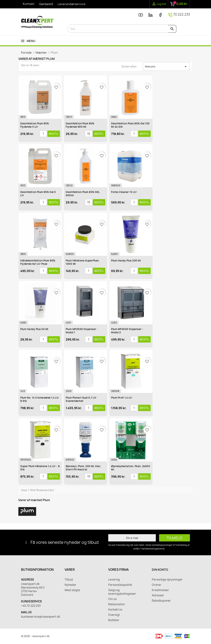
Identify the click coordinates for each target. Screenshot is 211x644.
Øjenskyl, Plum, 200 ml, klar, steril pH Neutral (83, 468)
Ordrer (157, 585)
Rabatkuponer (161, 601)
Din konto (160, 570)
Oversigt (114, 615)
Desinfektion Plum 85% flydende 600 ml (80, 125)
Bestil (54, 134)
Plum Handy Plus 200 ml (126, 261)
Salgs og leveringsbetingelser (122, 592)
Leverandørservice (72, 4)
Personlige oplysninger (167, 580)
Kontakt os (115, 610)
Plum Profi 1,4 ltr (122, 398)
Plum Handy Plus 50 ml (34, 329)
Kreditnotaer (160, 590)
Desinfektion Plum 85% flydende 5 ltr (35, 125)
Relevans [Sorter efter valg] (166, 67)
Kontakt (29, 4)
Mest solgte (72, 590)
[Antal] (43, 134)
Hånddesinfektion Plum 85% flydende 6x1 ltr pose (38, 262)
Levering (114, 580)
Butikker (114, 620)
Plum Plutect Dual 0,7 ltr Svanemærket (81, 399)
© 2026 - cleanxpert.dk (35, 636)
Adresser (158, 595)
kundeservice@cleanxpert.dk (40, 617)
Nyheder (70, 585)
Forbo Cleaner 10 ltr (124, 192)
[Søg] (122, 29)
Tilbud (69, 580)
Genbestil (46, 4)
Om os (112, 599)
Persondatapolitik (120, 585)
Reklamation (116, 604)
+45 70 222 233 (31, 606)
